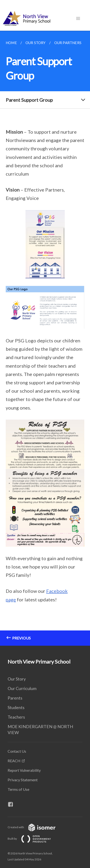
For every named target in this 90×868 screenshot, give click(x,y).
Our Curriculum (22, 688)
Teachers (16, 717)
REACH (14, 761)
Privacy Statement (23, 780)
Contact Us (17, 751)
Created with (35, 827)
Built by (33, 839)
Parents (15, 698)
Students (16, 707)
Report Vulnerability (24, 770)
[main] (45, 338)
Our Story (17, 679)
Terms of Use (18, 789)
